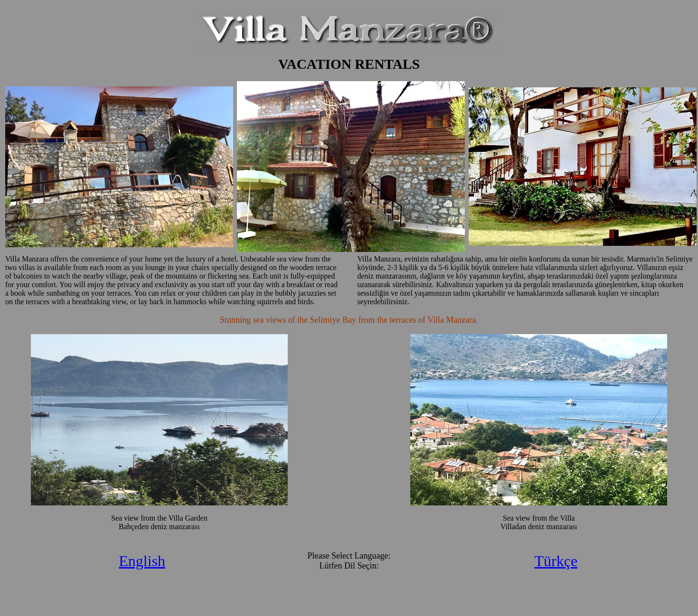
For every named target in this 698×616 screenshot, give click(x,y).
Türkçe (556, 561)
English (142, 561)
